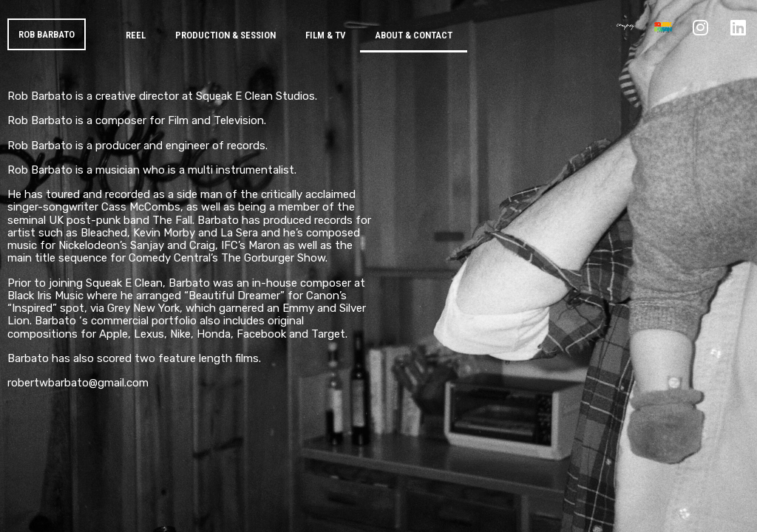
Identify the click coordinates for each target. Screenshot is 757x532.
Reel (136, 35)
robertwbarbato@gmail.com (78, 383)
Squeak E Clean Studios (255, 96)
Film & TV (325, 35)
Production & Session (225, 35)
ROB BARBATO (47, 34)
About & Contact (414, 35)
